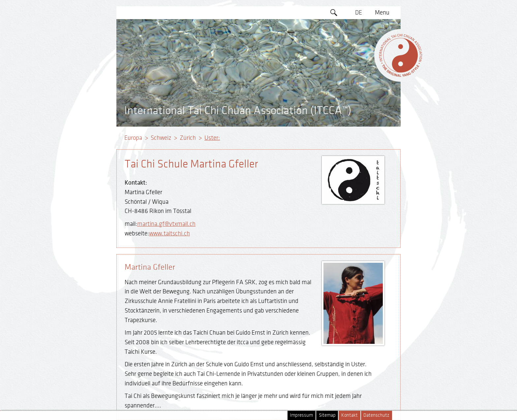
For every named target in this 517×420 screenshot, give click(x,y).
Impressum (301, 415)
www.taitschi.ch (169, 233)
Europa (133, 138)
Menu (382, 13)
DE (359, 13)
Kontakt (350, 415)
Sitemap (327, 415)
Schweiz (161, 138)
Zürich (188, 138)
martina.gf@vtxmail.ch (166, 224)
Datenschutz (376, 415)
